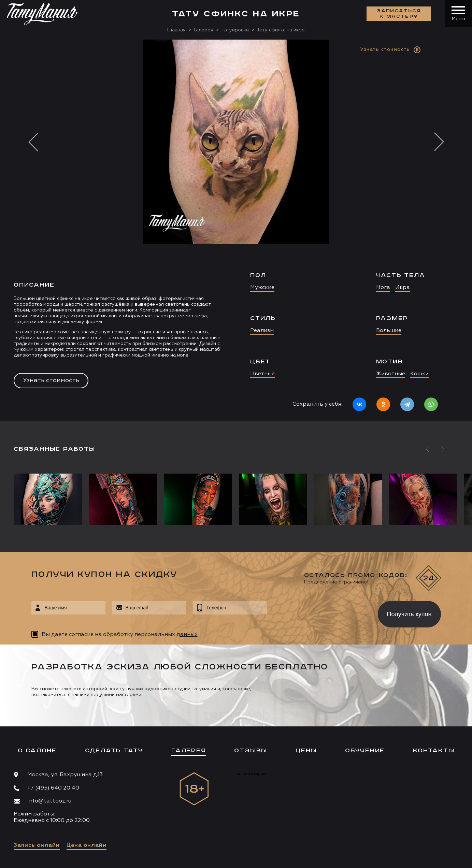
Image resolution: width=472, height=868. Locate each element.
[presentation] (318, 612)
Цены (306, 751)
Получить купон (409, 614)
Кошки (419, 374)
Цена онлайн (87, 845)
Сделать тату (114, 751)
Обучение (365, 751)
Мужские (262, 288)
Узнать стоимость (51, 380)
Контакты (434, 751)
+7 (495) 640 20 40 (53, 788)
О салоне (37, 751)
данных (187, 635)
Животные (391, 374)
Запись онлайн (37, 845)
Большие (389, 331)
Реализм (262, 331)
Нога (383, 288)
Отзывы (251, 751)
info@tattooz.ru (49, 801)
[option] (236, 230)
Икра (403, 288)
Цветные (262, 374)
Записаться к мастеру (399, 14)
